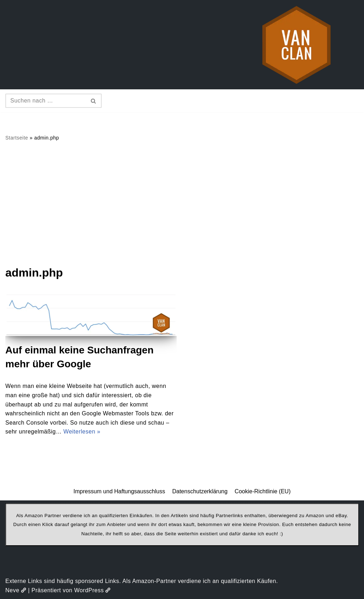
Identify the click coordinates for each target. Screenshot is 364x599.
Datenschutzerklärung (200, 491)
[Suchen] (45, 101)
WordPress (93, 590)
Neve (16, 590)
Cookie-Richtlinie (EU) (263, 491)
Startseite (17, 138)
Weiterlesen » (82, 432)
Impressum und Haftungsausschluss (119, 491)
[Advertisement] (182, 203)
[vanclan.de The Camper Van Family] (296, 45)
